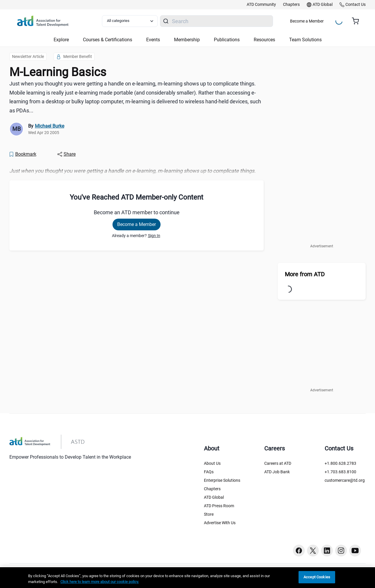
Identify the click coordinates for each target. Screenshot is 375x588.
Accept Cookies (317, 577)
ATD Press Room (219, 506)
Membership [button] (187, 40)
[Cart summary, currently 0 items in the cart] (358, 21)
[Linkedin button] (327, 551)
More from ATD (305, 274)
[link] (261, 5)
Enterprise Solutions (222, 480)
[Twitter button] (313, 551)
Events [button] (153, 40)
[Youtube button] (355, 551)
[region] (187, 578)
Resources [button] (264, 40)
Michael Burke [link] (50, 126)
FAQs (209, 472)
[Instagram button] (341, 551)
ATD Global (214, 497)
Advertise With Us (220, 523)
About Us (212, 463)
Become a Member (307, 21)
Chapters (212, 489)
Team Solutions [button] (305, 40)
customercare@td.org (345, 480)
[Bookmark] (23, 154)
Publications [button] (227, 40)
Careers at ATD (278, 463)
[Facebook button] (299, 551)
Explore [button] (61, 40)
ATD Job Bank (277, 472)
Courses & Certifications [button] (108, 40)
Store (209, 514)
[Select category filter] (130, 21)
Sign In (154, 236)
